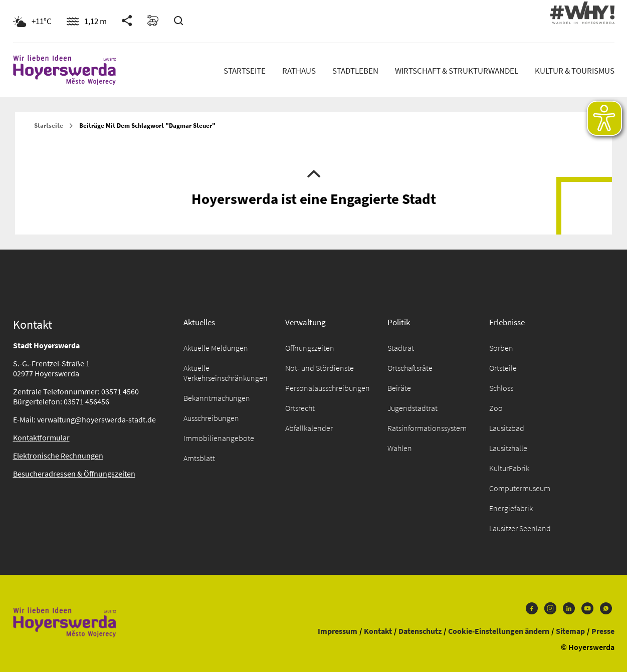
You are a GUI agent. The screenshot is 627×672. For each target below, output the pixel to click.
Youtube (587, 608)
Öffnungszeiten (310, 348)
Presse (603, 631)
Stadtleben (355, 71)
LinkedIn (569, 608)
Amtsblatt (199, 458)
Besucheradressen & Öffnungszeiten (74, 474)
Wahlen (400, 448)
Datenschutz (420, 631)
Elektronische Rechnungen (58, 456)
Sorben (501, 348)
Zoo (496, 408)
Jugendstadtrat (412, 408)
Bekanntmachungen (217, 398)
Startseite (245, 71)
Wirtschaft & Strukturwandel (457, 71)
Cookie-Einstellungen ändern (499, 631)
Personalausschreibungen (328, 388)
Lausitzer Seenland (520, 528)
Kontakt (378, 631)
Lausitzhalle (508, 448)
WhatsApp (606, 608)
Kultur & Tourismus (575, 71)
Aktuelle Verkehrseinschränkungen (226, 373)
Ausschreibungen (211, 418)
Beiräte (399, 388)
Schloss (501, 388)
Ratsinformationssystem (427, 428)
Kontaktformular (41, 437)
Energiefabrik (511, 508)
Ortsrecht (300, 408)
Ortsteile (503, 368)
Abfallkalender (309, 428)
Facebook (532, 608)
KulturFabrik (509, 468)
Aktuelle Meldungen (216, 348)
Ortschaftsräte (410, 368)
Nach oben (313, 173)
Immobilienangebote (219, 438)
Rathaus (299, 71)
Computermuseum (520, 488)
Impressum (338, 631)
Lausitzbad (507, 428)
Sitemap (570, 631)
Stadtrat (401, 348)
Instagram (550, 608)
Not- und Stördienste (320, 368)
